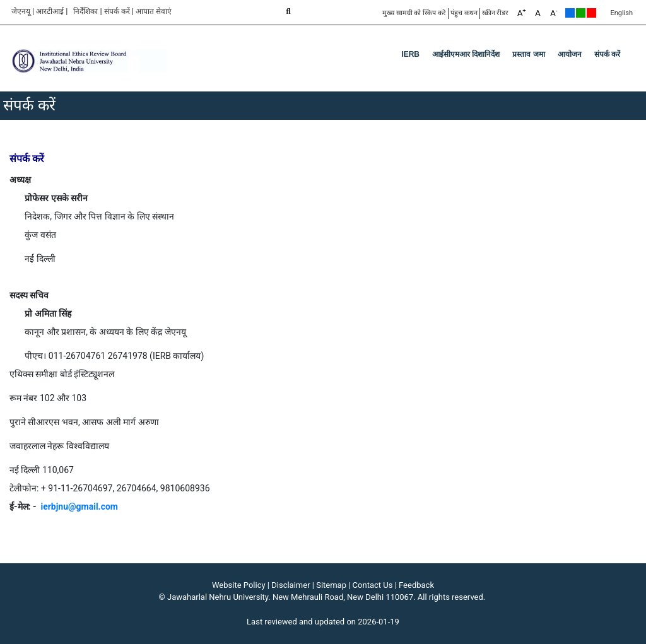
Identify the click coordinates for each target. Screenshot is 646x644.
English (621, 13)
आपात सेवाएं (154, 11)
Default (570, 13)
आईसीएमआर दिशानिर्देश (466, 54)
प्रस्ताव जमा (528, 54)
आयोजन (570, 54)
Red (591, 13)
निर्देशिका (85, 11)
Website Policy (239, 585)
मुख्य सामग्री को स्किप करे (414, 13)
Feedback (416, 585)
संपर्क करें (117, 11)
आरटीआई (50, 11)
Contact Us (373, 585)
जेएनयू (21, 11)
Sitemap (331, 585)
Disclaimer (291, 585)
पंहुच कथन (464, 13)
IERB (410, 54)
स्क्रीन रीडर (496, 13)
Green (581, 13)
